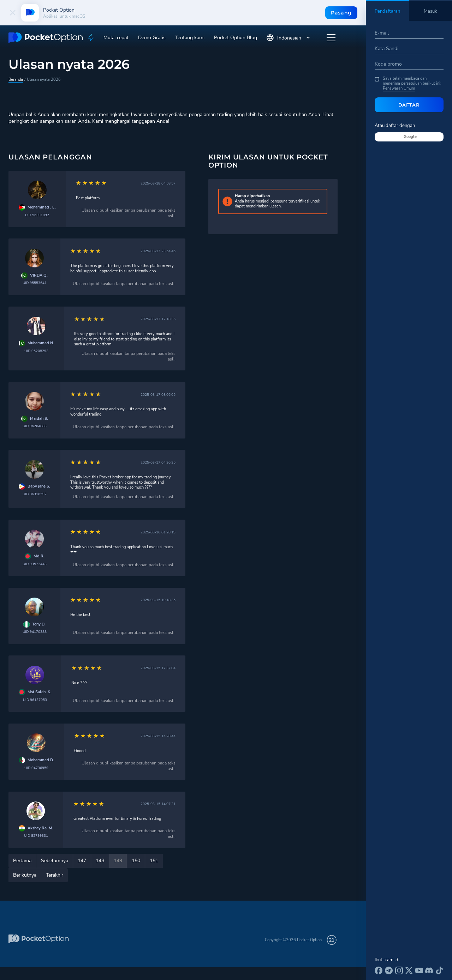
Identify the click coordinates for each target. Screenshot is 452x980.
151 (154, 861)
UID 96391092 (37, 215)
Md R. (39, 556)
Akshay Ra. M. (40, 828)
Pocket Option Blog (236, 38)
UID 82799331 (36, 836)
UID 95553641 (35, 283)
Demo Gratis (152, 38)
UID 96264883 (35, 426)
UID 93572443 (35, 564)
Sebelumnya (55, 861)
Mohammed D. (41, 760)
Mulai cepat (116, 38)
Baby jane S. (39, 486)
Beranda (16, 80)
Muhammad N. (41, 343)
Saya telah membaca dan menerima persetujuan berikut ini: (408, 84)
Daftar (409, 105)
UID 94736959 (36, 768)
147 (82, 861)
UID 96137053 (35, 700)
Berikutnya (25, 875)
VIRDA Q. (39, 276)
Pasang (341, 13)
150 (136, 861)
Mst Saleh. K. (39, 692)
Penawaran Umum (399, 88)
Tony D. (39, 624)
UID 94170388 (35, 632)
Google (410, 137)
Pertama (22, 861)
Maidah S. (39, 419)
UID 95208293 (36, 351)
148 (100, 861)
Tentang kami (190, 38)
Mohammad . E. (42, 207)
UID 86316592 (35, 494)
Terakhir (55, 875)
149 (118, 861)
